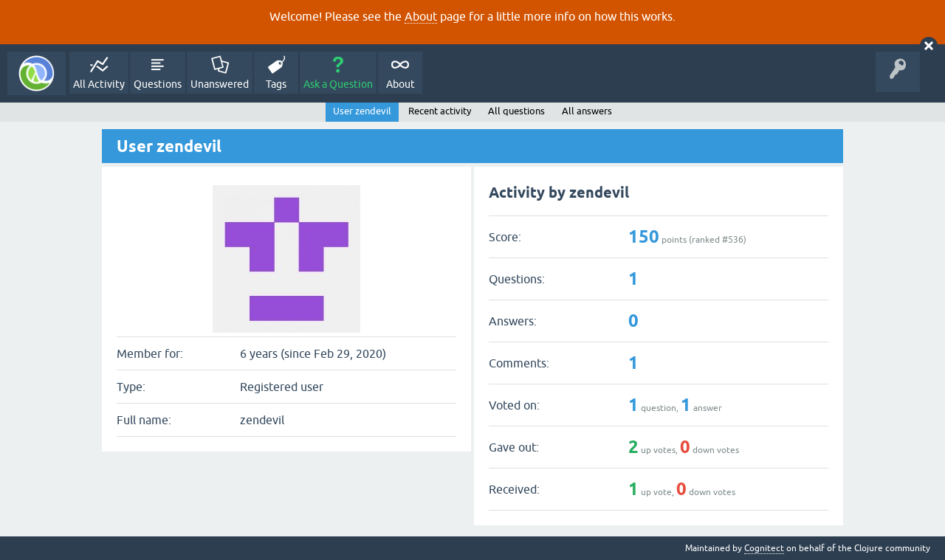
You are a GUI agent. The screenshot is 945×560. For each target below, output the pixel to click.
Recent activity (440, 111)
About (421, 16)
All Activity (99, 84)
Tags (276, 84)
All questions (516, 111)
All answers (587, 111)
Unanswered (220, 84)
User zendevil (362, 111)
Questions (158, 84)
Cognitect (764, 548)
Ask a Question (338, 84)
